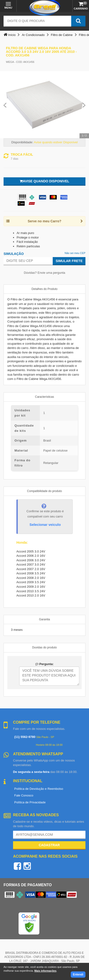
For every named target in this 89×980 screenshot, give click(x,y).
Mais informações (45, 971)
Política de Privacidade (30, 802)
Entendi (78, 975)
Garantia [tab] (44, 619)
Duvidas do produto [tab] (44, 647)
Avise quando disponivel (44, 181)
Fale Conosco (24, 795)
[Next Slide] (84, 105)
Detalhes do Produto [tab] (44, 289)
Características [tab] (44, 397)
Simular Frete (69, 261)
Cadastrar (49, 845)
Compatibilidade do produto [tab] (44, 491)
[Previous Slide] (5, 105)
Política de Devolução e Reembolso (39, 789)
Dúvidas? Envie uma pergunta (44, 273)
